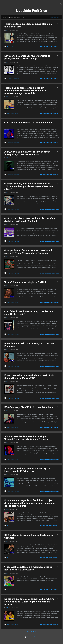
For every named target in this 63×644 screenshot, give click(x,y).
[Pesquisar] (61, 4)
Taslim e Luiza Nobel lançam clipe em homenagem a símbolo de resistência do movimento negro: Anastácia (26, 91)
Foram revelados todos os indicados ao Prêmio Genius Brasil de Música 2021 (29, 377)
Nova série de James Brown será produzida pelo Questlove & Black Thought (27, 57)
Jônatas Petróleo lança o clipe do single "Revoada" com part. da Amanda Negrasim (27, 438)
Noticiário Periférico (31, 11)
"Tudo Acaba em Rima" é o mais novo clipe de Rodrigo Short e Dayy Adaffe (28, 568)
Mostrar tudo (55, 17)
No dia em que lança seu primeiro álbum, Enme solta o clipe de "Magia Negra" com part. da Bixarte (29, 602)
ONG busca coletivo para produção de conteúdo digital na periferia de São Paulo (30, 220)
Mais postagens (31, 632)
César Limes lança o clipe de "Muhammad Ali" (28, 123)
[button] (58, 24)
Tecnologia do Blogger (32, 637)
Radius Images (36, 640)
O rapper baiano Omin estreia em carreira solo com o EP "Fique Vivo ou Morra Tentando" (29, 252)
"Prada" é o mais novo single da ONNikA (25, 282)
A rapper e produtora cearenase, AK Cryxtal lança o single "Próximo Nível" (27, 470)
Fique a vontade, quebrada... (49, 47)
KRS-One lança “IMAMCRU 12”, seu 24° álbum (29, 407)
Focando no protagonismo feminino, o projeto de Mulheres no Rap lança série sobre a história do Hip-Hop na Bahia (29, 503)
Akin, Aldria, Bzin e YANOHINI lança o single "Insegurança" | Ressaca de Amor (27, 153)
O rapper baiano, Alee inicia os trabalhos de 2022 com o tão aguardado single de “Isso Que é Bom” (29, 186)
